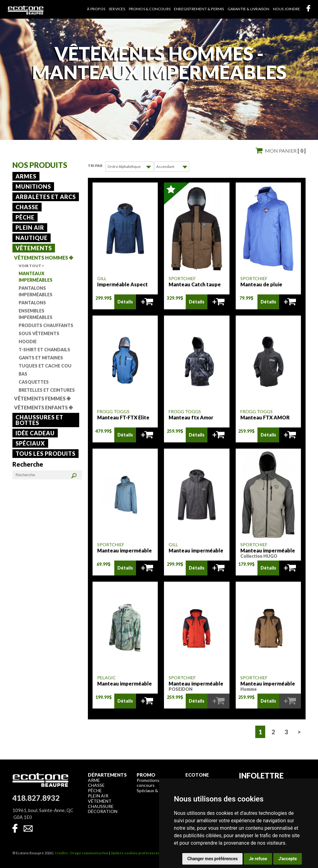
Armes (26, 176)
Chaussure (101, 806)
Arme (94, 780)
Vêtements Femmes (42, 398)
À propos (96, 9)
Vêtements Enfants (43, 407)
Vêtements (34, 248)
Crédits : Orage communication (82, 853)
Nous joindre (286, 9)
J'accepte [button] (288, 859)
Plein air (30, 228)
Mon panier (285, 151)
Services (117, 9)
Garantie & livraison (249, 9)
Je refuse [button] (258, 859)
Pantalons (32, 303)
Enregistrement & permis (199, 9)
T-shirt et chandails (44, 350)
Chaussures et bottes (39, 420)
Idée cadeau (35, 433)
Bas (23, 374)
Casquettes (34, 382)
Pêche (25, 217)
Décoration (103, 811)
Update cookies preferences (135, 853)
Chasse (27, 207)
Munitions (33, 187)
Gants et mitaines (41, 358)
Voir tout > (31, 266)
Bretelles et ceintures (47, 390)
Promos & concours (150, 9)
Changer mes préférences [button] (212, 859)
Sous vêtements (39, 333)
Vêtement (100, 801)
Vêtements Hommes (43, 258)
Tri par (95, 166)
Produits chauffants (46, 325)
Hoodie (28, 342)
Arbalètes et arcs (46, 197)
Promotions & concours (150, 783)
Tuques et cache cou (45, 366)
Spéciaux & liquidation (158, 790)
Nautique (32, 238)
